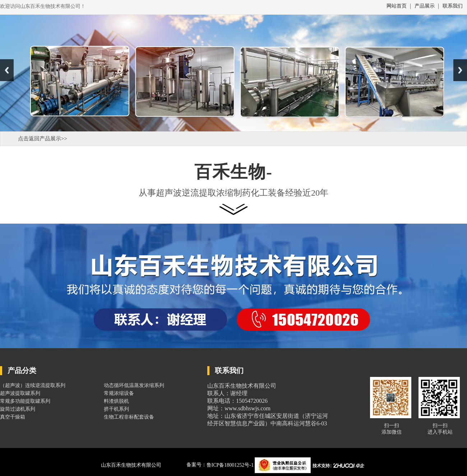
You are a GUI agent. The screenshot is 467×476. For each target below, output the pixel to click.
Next (460, 70)
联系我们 (453, 6)
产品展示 (425, 6)
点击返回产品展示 (40, 139)
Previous (7, 70)
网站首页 (397, 6)
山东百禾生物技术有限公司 (131, 465)
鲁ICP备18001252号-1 (231, 465)
